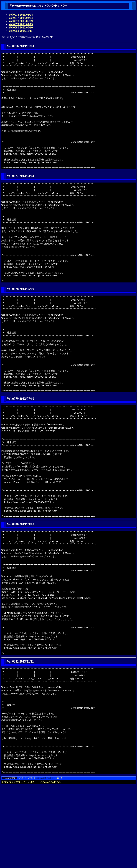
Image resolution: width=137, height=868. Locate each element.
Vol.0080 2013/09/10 (21, 27)
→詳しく (59, 860)
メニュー (34, 864)
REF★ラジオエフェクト (15, 864)
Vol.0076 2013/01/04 (21, 15)
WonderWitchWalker (52, 864)
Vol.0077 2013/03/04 (21, 18)
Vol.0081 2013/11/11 (21, 31)
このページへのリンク (27, 860)
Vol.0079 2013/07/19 (21, 24)
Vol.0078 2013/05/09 (21, 21)
